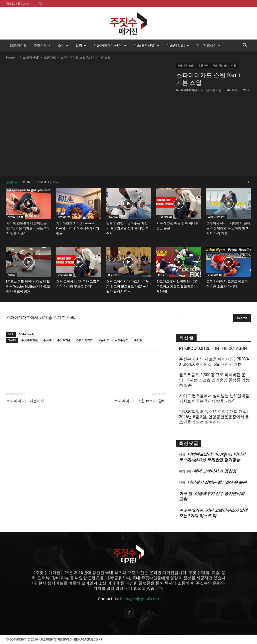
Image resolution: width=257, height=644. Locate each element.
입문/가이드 (18, 45)
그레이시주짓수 (217, 217)
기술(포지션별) (146, 45)
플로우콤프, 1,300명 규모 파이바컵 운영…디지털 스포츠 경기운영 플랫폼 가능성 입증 (214, 380)
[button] (245, 46)
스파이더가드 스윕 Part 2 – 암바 (140, 401)
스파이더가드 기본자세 (25, 401)
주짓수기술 (64, 340)
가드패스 (113, 217)
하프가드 (163, 275)
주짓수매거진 (189, 90)
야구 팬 (186, 493)
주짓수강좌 (122, 340)
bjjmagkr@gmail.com (139, 599)
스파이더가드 (84, 340)
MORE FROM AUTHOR (41, 182)
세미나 (11, 275)
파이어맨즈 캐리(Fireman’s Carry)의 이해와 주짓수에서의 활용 (78, 228)
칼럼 (81, 45)
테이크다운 (64, 217)
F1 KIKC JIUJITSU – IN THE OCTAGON (213, 349)
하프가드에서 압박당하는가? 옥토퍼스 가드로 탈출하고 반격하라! (177, 286)
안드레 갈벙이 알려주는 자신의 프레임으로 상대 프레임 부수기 (127, 228)
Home (10, 57)
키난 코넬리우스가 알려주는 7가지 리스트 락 (213, 513)
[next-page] (249, 182)
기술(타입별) (178, 45)
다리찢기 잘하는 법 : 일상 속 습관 (217, 482)
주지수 (138, 340)
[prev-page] (241, 182)
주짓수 (47, 340)
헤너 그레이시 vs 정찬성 (215, 471)
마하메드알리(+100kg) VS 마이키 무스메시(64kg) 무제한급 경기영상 (212, 457)
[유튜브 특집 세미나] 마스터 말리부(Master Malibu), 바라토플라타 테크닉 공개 (28, 286)
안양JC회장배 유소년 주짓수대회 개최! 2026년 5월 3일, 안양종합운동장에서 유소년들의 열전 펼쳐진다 (214, 417)
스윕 (234, 65)
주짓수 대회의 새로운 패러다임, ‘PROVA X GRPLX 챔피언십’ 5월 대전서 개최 (214, 362)
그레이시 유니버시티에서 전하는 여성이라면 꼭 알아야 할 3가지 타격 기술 (228, 228)
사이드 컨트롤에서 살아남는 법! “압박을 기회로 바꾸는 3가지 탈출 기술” (28, 228)
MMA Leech (26, 334)
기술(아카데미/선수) (110, 45)
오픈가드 (50, 57)
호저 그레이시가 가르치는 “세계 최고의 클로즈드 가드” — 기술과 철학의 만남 (128, 286)
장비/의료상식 (209, 45)
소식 (63, 45)
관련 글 (12, 182)
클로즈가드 (114, 275)
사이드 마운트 (16, 217)
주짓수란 (42, 45)
